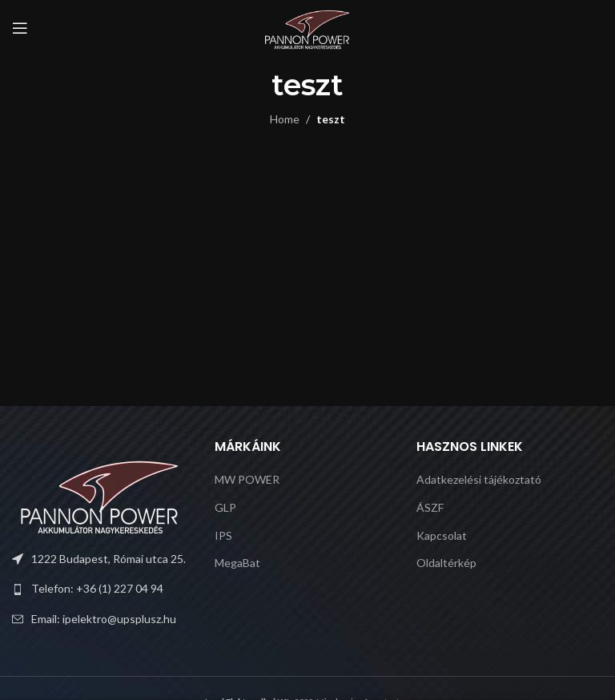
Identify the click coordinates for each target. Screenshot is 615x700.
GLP (225, 507)
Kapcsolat (442, 535)
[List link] (105, 589)
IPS (223, 535)
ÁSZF (430, 507)
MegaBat (237, 563)
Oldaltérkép (446, 563)
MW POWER (247, 479)
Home (285, 119)
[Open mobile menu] (20, 28)
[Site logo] (307, 27)
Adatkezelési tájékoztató (479, 479)
